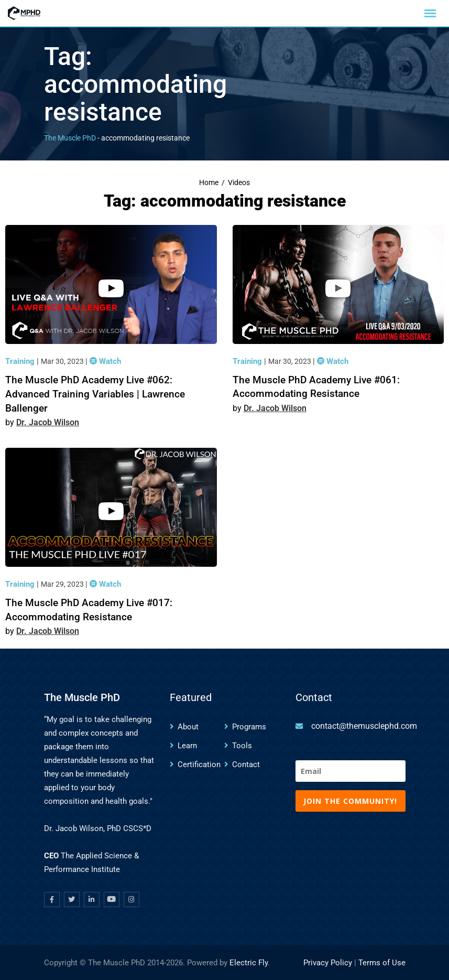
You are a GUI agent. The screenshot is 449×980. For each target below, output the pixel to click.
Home (209, 183)
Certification (199, 764)
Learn (187, 746)
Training (21, 361)
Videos (239, 183)
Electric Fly (249, 963)
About (188, 727)
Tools (242, 746)
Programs (249, 727)
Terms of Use (382, 963)
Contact (246, 764)
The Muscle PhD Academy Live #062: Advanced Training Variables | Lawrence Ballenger (95, 394)
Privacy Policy (328, 963)
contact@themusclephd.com (364, 726)
